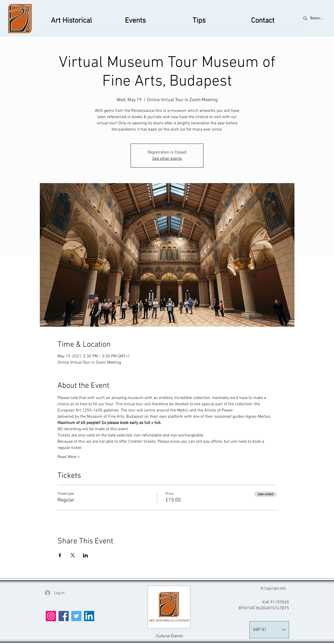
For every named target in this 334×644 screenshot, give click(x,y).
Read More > (69, 457)
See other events (167, 159)
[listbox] (269, 630)
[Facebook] (64, 616)
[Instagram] (51, 616)
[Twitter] (76, 616)
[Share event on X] (73, 555)
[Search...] (317, 18)
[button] (269, 630)
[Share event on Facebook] (60, 555)
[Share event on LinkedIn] (85, 555)
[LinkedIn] (89, 616)
